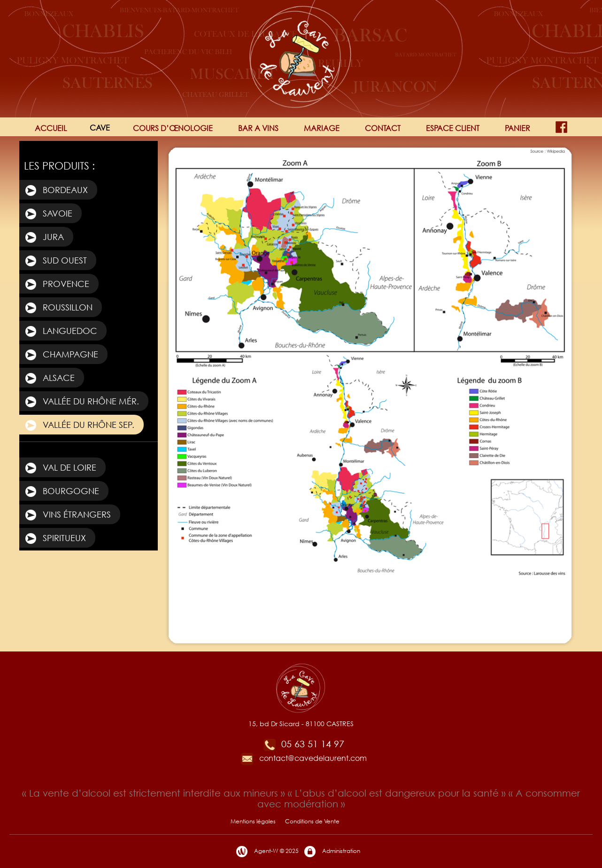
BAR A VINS (258, 128)
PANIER (517, 128)
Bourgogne (62, 492)
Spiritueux (55, 539)
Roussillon (58, 308)
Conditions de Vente (312, 821)
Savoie (48, 214)
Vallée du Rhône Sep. (79, 426)
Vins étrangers (67, 515)
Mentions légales (253, 821)
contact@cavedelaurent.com (304, 758)
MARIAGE (322, 128)
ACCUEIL (51, 128)
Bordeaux (56, 191)
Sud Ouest (55, 261)
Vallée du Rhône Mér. (81, 402)
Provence (57, 285)
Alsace (49, 379)
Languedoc (61, 332)
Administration (332, 852)
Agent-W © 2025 (267, 852)
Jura (44, 238)
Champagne (61, 355)
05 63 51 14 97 (303, 744)
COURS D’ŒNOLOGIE (173, 128)
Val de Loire (60, 468)
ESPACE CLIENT (453, 128)
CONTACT (383, 128)
